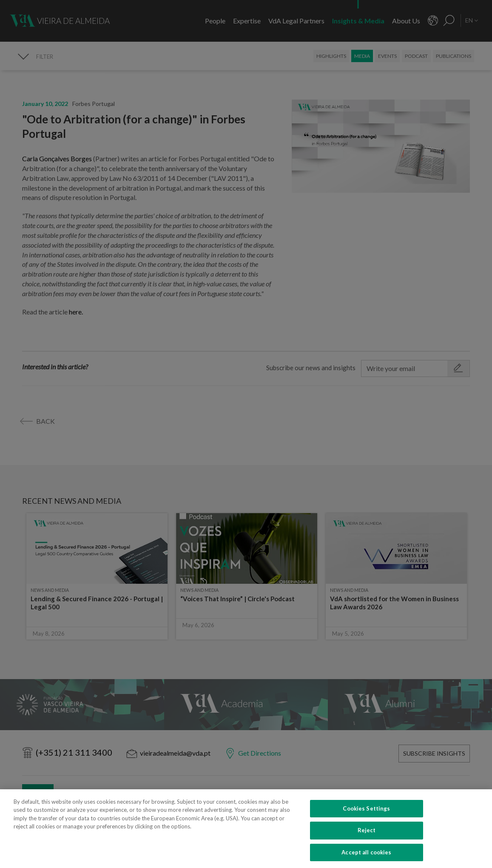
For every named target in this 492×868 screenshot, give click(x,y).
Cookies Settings (366, 817)
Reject (367, 839)
